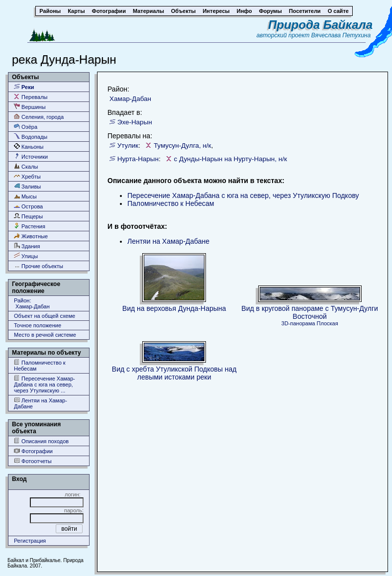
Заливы (27, 186)
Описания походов (41, 441)
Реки (24, 87)
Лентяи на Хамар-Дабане (41, 403)
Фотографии (33, 451)
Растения (30, 226)
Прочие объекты (39, 266)
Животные (31, 236)
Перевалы (31, 97)
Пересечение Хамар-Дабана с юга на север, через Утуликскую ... (45, 384)
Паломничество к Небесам (40, 365)
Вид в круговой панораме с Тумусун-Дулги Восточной (310, 312)
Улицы (26, 256)
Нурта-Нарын (138, 159)
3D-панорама (298, 323)
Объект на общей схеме (45, 316)
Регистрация (30, 541)
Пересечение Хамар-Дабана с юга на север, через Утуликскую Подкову (243, 195)
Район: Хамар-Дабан (32, 303)
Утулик (128, 145)
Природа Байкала (320, 25)
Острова (28, 206)
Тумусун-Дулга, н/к (183, 145)
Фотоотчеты (33, 461)
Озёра (26, 127)
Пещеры (28, 216)
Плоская (328, 323)
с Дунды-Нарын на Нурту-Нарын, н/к (231, 159)
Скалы (26, 166)
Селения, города (39, 117)
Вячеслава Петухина (341, 35)
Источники (31, 156)
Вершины (30, 107)
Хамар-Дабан (130, 99)
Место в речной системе (45, 335)
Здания (27, 246)
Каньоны (29, 146)
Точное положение (38, 325)
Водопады (31, 137)
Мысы (25, 196)
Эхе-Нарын (135, 122)
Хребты (27, 176)
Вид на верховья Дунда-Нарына (174, 308)
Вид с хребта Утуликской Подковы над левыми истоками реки (174, 373)
